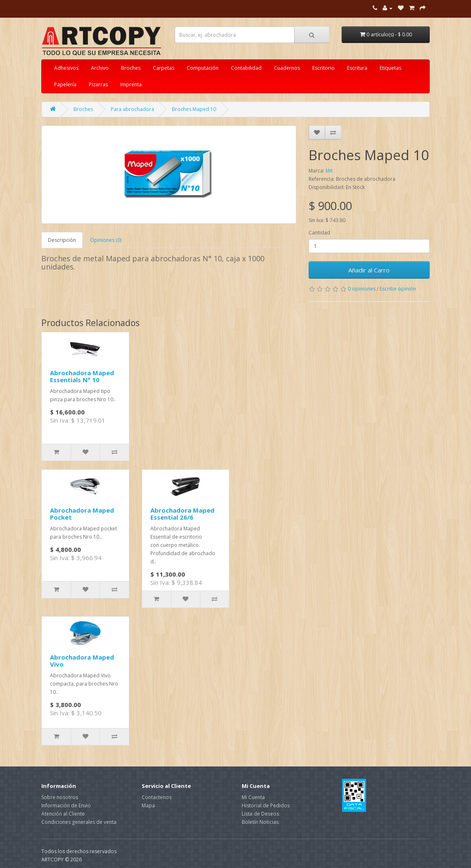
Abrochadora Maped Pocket (82, 514)
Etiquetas (390, 68)
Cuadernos (287, 68)
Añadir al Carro (369, 270)
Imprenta (131, 84)
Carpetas (164, 68)
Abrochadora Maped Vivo (82, 661)
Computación (203, 68)
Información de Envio (66, 805)
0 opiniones (362, 289)
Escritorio (324, 68)
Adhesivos (66, 68)
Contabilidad (246, 68)
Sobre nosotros (60, 797)
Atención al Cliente (63, 814)
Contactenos (157, 797)
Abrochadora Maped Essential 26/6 (182, 514)
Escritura (357, 68)
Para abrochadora (132, 109)
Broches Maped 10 (194, 109)
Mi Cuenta (253, 797)
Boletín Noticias (260, 822)
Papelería (65, 84)
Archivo (100, 68)
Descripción (62, 240)
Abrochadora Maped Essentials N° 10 (82, 376)
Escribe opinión (398, 289)
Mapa (148, 805)
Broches (131, 68)
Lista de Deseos (260, 814)
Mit (329, 171)
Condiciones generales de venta (79, 822)
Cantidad (319, 233)
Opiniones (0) (106, 240)
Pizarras (98, 84)
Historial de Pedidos (266, 805)
